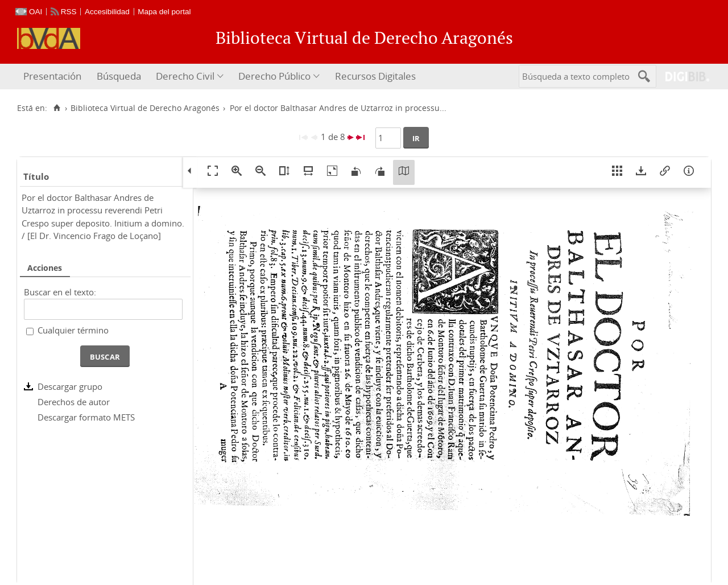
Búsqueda (119, 76)
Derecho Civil (185, 76)
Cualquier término (73, 330)
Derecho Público (274, 76)
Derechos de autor (74, 402)
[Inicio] (57, 108)
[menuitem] (54, 77)
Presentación (52, 76)
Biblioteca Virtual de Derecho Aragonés (145, 108)
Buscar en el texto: (60, 292)
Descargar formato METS (86, 417)
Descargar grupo (70, 386)
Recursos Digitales (375, 76)
